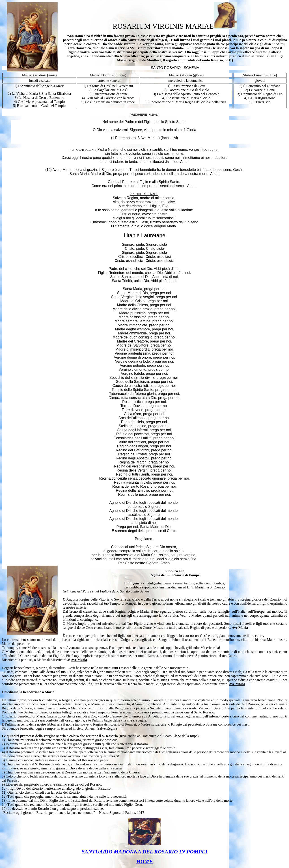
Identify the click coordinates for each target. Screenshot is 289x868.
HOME (144, 861)
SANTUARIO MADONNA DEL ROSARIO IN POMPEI (144, 852)
